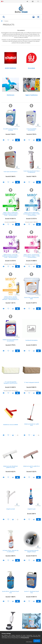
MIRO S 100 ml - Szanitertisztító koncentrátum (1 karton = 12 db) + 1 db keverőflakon (31, 256)
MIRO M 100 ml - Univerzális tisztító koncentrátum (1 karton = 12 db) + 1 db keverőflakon (10, 256)
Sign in (27, 1)
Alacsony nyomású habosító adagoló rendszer (31, 551)
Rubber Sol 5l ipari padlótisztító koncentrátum (10, 340)
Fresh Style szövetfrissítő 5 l (10, 172)
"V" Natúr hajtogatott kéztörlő (31, 382)
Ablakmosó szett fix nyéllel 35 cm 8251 (31, 467)
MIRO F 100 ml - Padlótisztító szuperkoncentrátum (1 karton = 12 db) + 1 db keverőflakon (10, 214)
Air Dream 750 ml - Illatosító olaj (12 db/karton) (10, 551)
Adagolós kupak (31, 509)
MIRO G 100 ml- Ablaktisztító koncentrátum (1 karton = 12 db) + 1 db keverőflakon (31, 214)
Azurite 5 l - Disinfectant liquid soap (31, 592)
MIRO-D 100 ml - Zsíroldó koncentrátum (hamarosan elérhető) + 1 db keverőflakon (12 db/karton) (11, 299)
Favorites (38, 1)
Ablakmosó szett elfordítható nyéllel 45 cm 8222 (10, 467)
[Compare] (13, 140)
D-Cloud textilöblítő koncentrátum (31, 129)
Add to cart (17, 140)
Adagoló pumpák (11, 509)
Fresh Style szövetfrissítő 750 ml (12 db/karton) (31, 172)
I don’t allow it (29, 642)
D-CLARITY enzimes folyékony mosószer (11, 129)
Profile (33, 1)
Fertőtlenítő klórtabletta (31, 340)
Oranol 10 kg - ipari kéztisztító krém (31, 298)
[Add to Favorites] (8, 140)
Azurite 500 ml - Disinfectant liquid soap (10, 592)
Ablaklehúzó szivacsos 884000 (11, 425)
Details (4, 140)
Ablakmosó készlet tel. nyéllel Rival (31, 425)
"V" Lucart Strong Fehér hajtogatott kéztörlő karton (10, 382)
